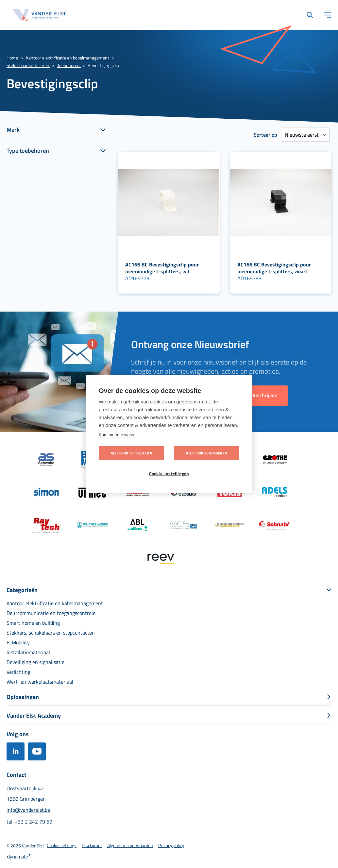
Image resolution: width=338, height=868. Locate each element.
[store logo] (39, 15)
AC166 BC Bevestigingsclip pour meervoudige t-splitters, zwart (274, 268)
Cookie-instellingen (169, 474)
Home (13, 58)
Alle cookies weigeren (207, 453)
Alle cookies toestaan (131, 453)
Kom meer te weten (117, 434)
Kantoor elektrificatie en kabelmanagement (68, 58)
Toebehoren (69, 65)
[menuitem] (55, 603)
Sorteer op (265, 135)
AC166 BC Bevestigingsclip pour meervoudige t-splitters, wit (162, 268)
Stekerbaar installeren (28, 65)
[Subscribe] (265, 396)
